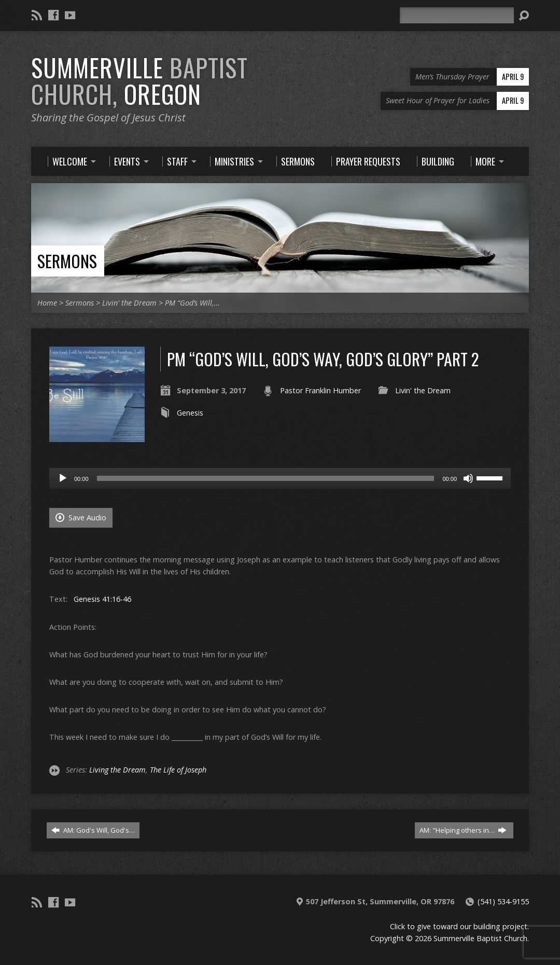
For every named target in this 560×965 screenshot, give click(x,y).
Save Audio (81, 518)
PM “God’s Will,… (192, 303)
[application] (280, 478)
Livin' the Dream (129, 303)
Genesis (190, 413)
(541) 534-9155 (503, 901)
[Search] (457, 15)
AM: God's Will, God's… (93, 830)
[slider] (266, 478)
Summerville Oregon (139, 81)
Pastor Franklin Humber (320, 390)
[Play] (63, 478)
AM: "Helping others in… (463, 830)
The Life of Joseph (178, 770)
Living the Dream (117, 770)
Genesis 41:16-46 (102, 599)
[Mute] (468, 478)
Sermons (67, 261)
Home (47, 303)
